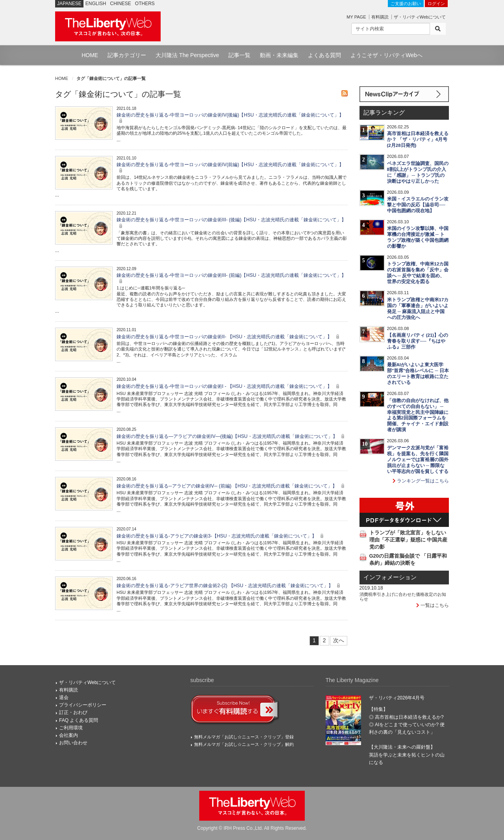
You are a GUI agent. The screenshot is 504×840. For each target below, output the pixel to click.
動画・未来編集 (279, 55)
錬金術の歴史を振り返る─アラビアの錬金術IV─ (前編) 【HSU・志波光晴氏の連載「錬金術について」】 (232, 486)
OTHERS (145, 4)
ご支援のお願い (406, 4)
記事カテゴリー (127, 55)
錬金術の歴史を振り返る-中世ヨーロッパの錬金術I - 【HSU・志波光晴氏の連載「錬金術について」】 (229, 386)
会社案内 (69, 735)
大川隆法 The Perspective (187, 55)
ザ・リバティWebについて (420, 17)
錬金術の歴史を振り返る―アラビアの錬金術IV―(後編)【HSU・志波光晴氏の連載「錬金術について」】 (232, 436)
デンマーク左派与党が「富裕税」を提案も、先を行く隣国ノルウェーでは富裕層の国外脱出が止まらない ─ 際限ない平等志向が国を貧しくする (418, 460)
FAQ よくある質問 (79, 720)
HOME (90, 55)
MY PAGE (356, 17)
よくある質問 (324, 55)
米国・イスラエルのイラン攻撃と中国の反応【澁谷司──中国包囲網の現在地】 (418, 205)
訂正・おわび (73, 712)
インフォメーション (390, 577)
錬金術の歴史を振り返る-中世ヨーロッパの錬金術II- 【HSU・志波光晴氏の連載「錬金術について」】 (229, 337)
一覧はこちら (433, 605)
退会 (64, 697)
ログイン (436, 4)
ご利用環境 (71, 728)
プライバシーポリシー (83, 705)
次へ (339, 640)
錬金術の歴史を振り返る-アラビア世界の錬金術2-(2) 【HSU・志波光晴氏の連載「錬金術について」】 (229, 586)
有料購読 (380, 17)
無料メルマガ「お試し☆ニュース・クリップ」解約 (244, 744)
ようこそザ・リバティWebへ (386, 55)
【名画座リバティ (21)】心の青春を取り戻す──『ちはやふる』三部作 (418, 341)
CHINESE (121, 4)
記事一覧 (239, 55)
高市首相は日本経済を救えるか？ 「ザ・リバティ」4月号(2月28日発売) (418, 139)
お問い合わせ (73, 743)
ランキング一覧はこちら (421, 481)
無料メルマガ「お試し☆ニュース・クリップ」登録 (244, 737)
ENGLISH (96, 4)
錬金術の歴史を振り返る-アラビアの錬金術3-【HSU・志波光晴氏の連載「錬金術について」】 (221, 536)
